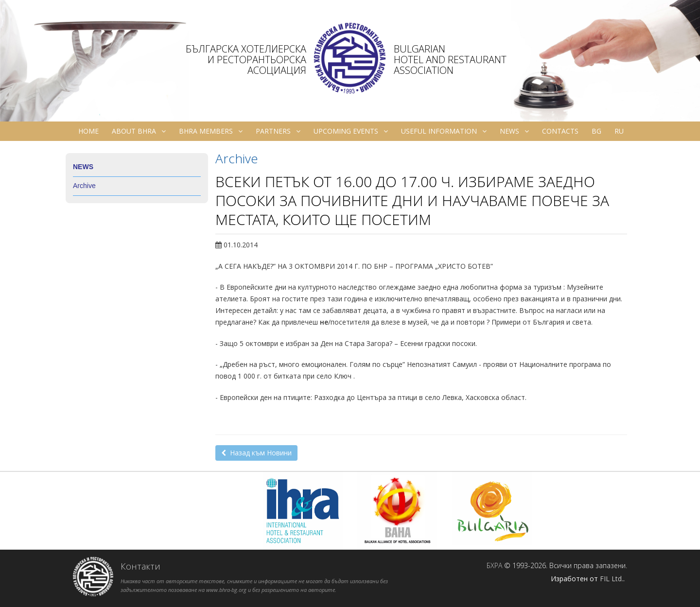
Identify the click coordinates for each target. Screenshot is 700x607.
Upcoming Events (351, 131)
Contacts (560, 131)
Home (88, 131)
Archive (84, 186)
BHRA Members (211, 131)
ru (619, 131)
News (514, 131)
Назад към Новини (256, 453)
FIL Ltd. (612, 579)
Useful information (444, 131)
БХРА (494, 565)
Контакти (140, 566)
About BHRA (139, 131)
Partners (278, 131)
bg (596, 131)
